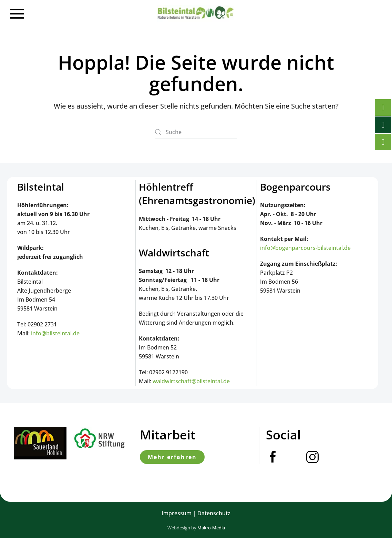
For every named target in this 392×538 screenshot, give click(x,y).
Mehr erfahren (172, 457)
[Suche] (196, 132)
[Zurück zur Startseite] (196, 14)
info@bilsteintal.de (55, 333)
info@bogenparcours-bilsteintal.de (305, 248)
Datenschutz (214, 513)
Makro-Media (211, 528)
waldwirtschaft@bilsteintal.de (191, 381)
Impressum (177, 513)
